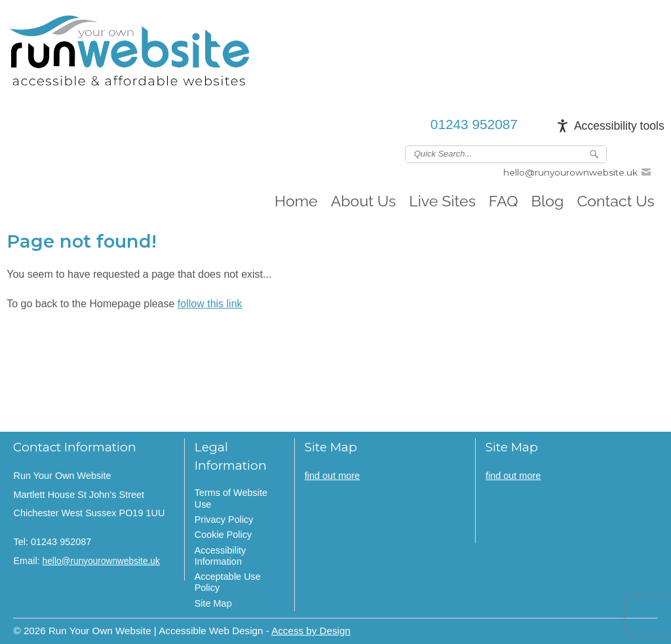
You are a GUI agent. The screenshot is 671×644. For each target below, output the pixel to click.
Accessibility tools (619, 126)
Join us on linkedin (637, 153)
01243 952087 (474, 124)
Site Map (213, 603)
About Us (364, 201)
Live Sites (442, 201)
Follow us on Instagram (656, 153)
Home (296, 201)
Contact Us (615, 201)
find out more (332, 476)
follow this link (210, 304)
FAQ (504, 201)
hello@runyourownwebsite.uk (570, 172)
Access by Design (311, 631)
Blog (548, 201)
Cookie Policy (223, 535)
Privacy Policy (224, 520)
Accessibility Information (220, 556)
